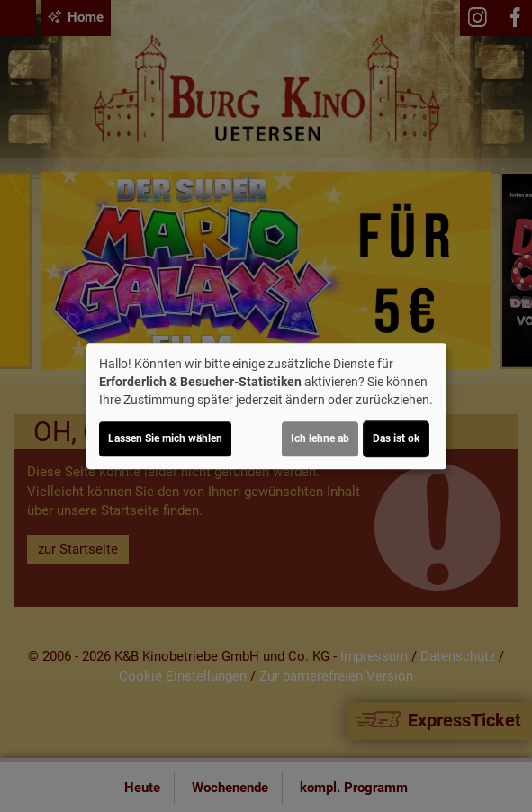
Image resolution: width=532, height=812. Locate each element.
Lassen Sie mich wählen (165, 438)
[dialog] (266, 406)
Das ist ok (396, 438)
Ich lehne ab (320, 438)
